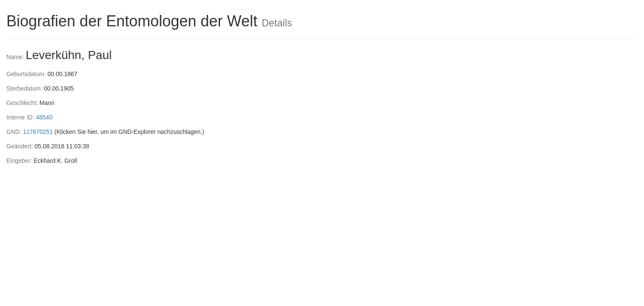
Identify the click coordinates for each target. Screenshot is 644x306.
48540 (44, 117)
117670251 (38, 132)
